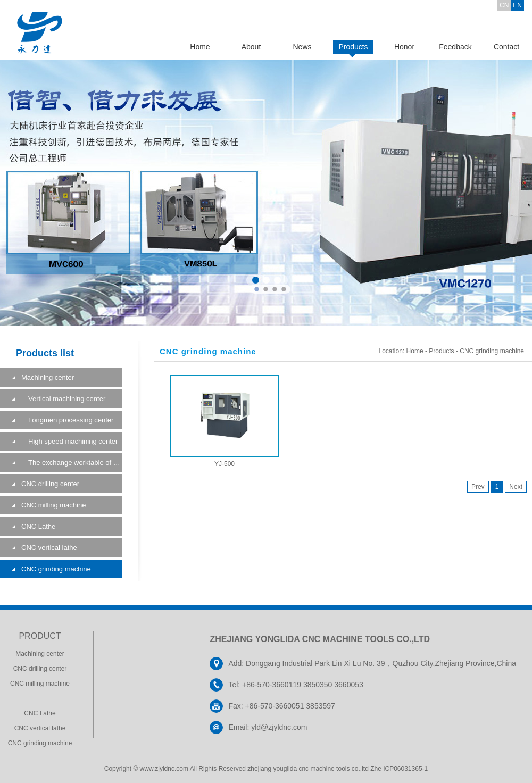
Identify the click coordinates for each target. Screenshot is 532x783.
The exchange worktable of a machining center (72, 463)
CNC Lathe (38, 526)
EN (517, 5)
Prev (478, 487)
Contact (506, 47)
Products (353, 47)
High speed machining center (69, 441)
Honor (404, 47)
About (251, 47)
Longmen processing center (67, 420)
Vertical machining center (63, 399)
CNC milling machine (53, 505)
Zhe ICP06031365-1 (399, 769)
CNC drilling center (50, 484)
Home (200, 47)
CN (504, 5)
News (302, 47)
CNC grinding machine (56, 569)
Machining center (48, 377)
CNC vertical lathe (49, 548)
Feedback (455, 47)
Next (516, 487)
